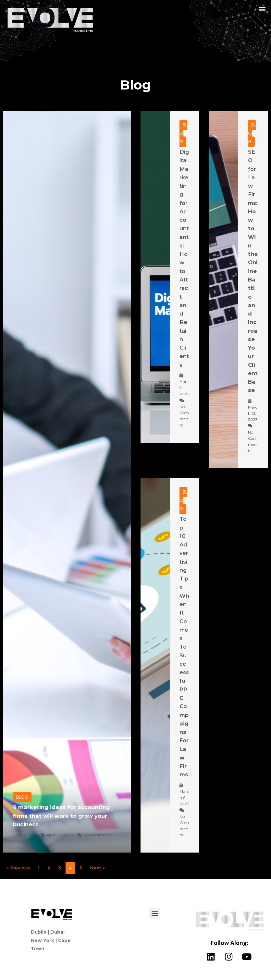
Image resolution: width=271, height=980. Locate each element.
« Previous (18, 868)
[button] (262, 9)
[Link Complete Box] (67, 482)
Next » (97, 868)
